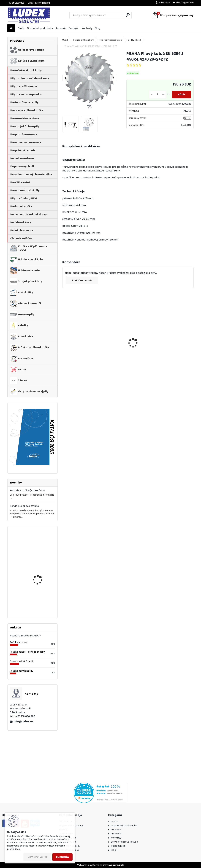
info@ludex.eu (23, 721)
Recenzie (61, 28)
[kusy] (157, 95)
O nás (21, 28)
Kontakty (87, 28)
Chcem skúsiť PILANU (21, 661)
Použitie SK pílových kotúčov (27, 490)
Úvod (65, 40)
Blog (98, 28)
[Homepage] (11, 28)
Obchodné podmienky (40, 28)
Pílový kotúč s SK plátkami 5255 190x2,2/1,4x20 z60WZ (40, 574)
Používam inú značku (22, 671)
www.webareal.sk (113, 865)
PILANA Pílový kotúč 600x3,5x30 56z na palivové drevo (128, 346)
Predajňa (74, 28)
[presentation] (65, 78)
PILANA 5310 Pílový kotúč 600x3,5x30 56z (79, 346)
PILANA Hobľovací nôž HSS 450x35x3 (40, 542)
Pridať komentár (82, 280)
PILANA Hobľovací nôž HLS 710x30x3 (40, 600)
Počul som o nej (19, 642)
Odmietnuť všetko (37, 857)
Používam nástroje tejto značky (27, 652)
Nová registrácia (185, 3)
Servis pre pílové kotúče (24, 506)
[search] (128, 15)
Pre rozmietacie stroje (111, 40)
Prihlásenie (165, 3)
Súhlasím (62, 857)
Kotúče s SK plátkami (84, 40)
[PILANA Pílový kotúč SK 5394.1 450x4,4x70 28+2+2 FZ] (89, 78)
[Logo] (29, 15)
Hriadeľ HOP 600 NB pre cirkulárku (168, 349)
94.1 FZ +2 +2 (134, 40)
